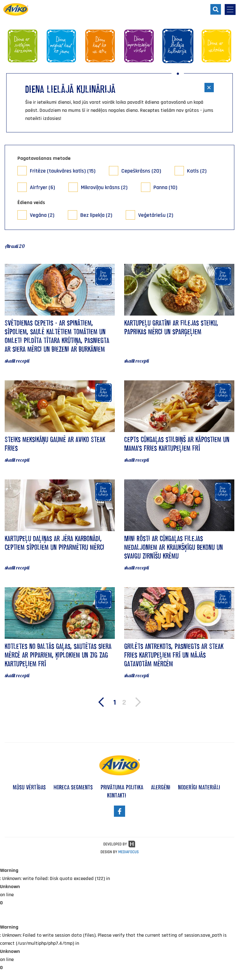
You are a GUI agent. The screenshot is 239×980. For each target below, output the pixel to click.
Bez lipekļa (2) (96, 215)
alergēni (161, 787)
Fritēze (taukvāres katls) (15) (63, 171)
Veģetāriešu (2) (156, 215)
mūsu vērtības (29, 787)
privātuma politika (122, 787)
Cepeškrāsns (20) (141, 171)
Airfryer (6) (42, 187)
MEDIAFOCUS (129, 852)
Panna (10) (165, 187)
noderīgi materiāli (199, 787)
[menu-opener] (230, 10)
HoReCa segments (73, 787)
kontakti (117, 795)
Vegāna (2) (42, 215)
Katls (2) (197, 171)
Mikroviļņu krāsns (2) (104, 187)
